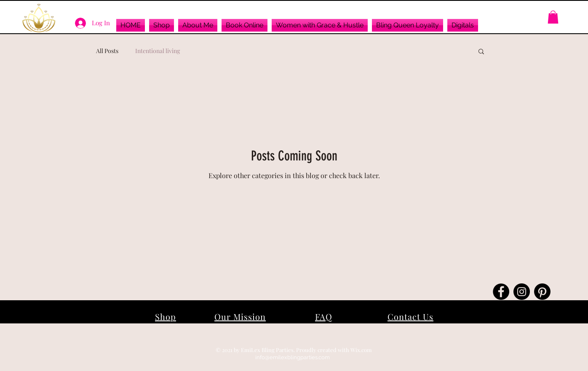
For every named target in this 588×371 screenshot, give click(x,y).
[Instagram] (522, 292)
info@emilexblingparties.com (293, 357)
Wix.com (361, 350)
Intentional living (158, 51)
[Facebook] (501, 292)
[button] (162, 25)
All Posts (107, 51)
